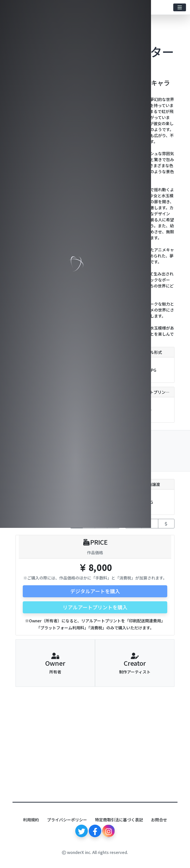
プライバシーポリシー (67, 820)
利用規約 (31, 820)
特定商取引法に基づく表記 (119, 820)
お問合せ (159, 820)
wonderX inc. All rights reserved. (95, 852)
